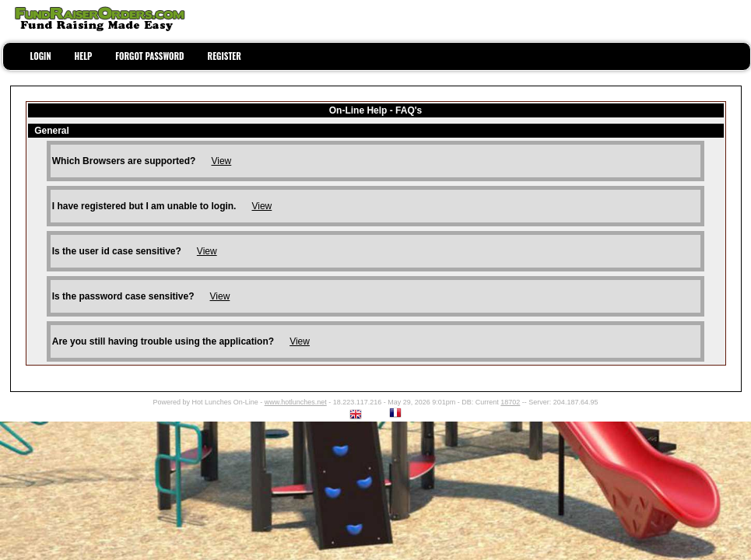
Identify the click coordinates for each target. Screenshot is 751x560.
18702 (510, 402)
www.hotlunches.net (296, 402)
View (221, 161)
